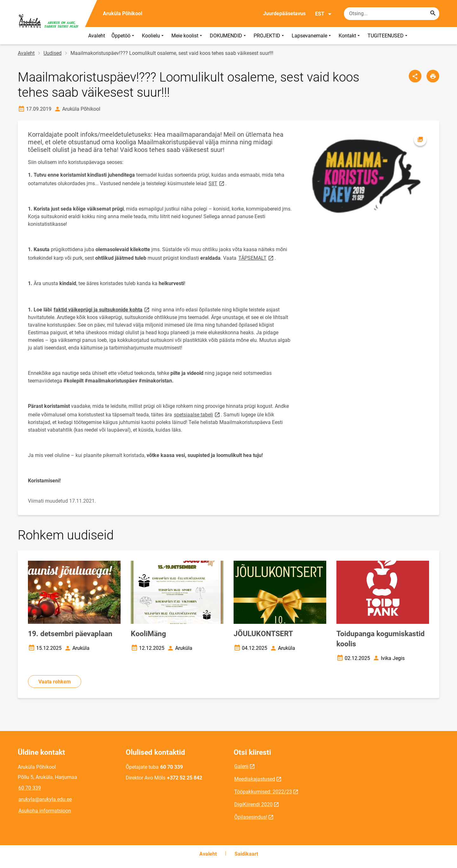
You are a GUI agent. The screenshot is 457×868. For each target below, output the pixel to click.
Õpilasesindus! (251, 817)
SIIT (217, 183)
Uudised (53, 53)
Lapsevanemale (312, 36)
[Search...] (433, 14)
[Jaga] (415, 76)
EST (324, 14)
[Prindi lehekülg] (433, 76)
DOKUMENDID (228, 36)
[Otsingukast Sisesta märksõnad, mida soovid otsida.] (392, 14)
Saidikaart (246, 854)
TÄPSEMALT (256, 258)
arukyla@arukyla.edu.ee (45, 799)
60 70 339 (30, 788)
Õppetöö (123, 36)
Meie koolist (187, 36)
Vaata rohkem (55, 682)
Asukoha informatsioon (45, 811)
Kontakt (350, 36)
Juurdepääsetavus (284, 13)
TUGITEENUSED (388, 36)
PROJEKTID (269, 36)
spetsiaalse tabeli (197, 414)
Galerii (241, 766)
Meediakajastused (255, 779)
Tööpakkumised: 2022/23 (263, 792)
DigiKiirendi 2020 (253, 804)
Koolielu (153, 36)
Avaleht (97, 36)
